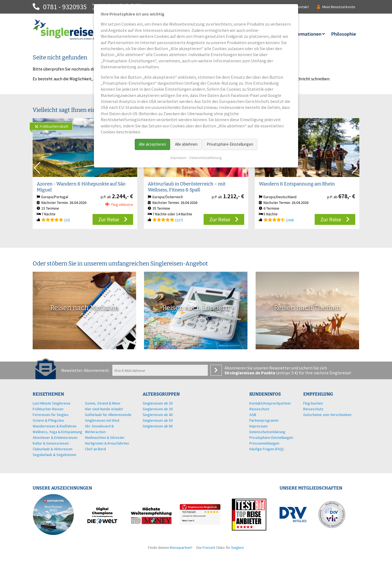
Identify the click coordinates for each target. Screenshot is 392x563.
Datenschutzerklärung (206, 158)
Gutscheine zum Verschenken (327, 415)
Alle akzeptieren (152, 144)
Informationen (306, 34)
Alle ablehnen (186, 144)
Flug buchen (313, 403)
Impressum (178, 158)
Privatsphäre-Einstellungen (230, 144)
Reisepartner (181, 547)
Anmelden (216, 370)
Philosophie (344, 34)
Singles (237, 547)
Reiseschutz (313, 409)
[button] (355, 168)
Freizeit (209, 547)
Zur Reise (109, 219)
